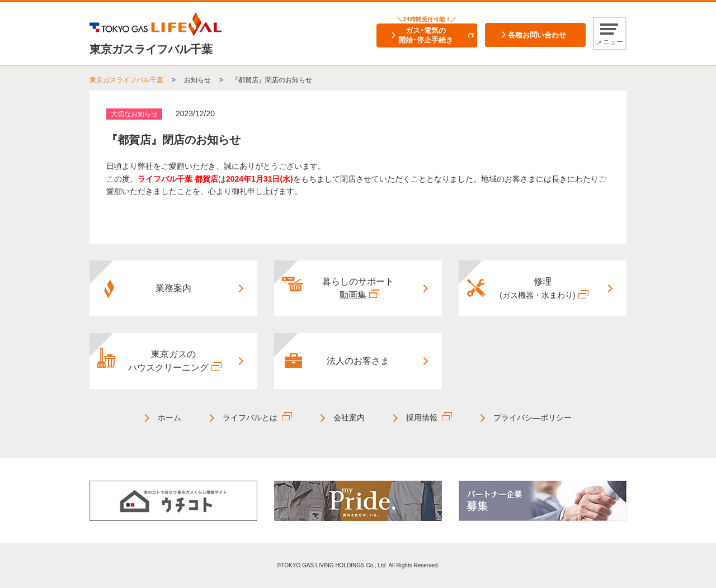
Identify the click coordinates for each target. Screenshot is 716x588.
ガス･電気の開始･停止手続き (426, 35)
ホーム (169, 418)
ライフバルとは (250, 418)
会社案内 (349, 418)
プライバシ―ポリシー (533, 418)
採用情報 (422, 418)
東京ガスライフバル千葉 (126, 80)
